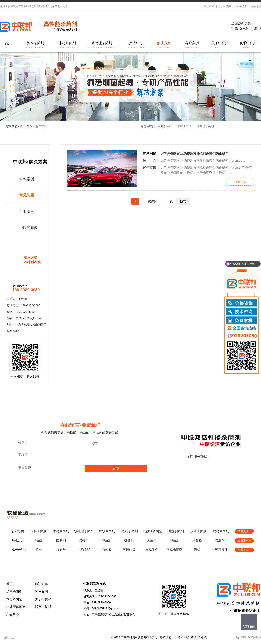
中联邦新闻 (29, 228)
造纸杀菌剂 (130, 531)
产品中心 (136, 45)
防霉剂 (84, 540)
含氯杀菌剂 (174, 549)
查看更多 (240, 182)
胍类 (197, 549)
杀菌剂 (38, 540)
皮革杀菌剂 (198, 531)
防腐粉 (220, 540)
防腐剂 (61, 540)
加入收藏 (209, 6)
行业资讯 (27, 212)
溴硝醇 (61, 549)
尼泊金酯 (84, 549)
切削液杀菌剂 (153, 531)
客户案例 (192, 45)
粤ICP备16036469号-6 (192, 637)
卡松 (38, 549)
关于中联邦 (224, 6)
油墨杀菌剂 (176, 531)
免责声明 (241, 637)
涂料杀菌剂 (36, 45)
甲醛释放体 (220, 549)
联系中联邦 (241, 6)
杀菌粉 (197, 540)
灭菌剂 (152, 540)
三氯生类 (152, 549)
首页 (8, 45)
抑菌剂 (106, 540)
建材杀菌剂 (221, 531)
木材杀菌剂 (67, 45)
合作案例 (27, 179)
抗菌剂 (129, 540)
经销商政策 (254, 637)
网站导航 (256, 6)
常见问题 (27, 195)
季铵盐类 (129, 549)
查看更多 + (244, 531)
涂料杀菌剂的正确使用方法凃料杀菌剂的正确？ (195, 154)
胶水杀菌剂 (107, 531)
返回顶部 (249, 627)
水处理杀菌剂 (102, 45)
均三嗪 (106, 549)
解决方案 (164, 45)
